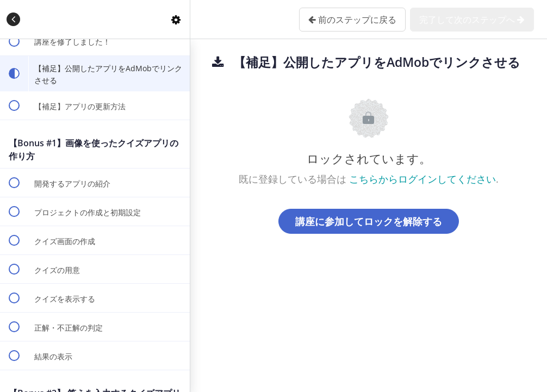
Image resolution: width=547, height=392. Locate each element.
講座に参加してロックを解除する (369, 221)
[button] (14, 19)
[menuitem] (176, 19)
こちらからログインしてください (422, 179)
